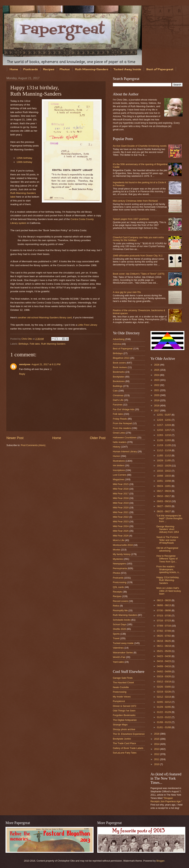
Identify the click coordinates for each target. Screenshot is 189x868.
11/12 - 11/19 (164, 450)
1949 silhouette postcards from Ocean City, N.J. (138, 256)
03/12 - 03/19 (164, 682)
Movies (117, 550)
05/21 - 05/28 (164, 651)
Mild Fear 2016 (121, 489)
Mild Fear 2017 (121, 494)
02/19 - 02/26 (164, 692)
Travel (116, 638)
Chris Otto (27, 339)
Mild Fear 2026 (121, 536)
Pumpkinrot (119, 701)
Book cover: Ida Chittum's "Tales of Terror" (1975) (139, 274)
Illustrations (119, 461)
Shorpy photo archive (124, 729)
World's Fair (119, 657)
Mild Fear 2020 (121, 508)
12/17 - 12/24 (164, 425)
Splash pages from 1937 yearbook (131, 219)
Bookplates (119, 377)
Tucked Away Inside (127, 69)
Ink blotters (119, 465)
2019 (157, 400)
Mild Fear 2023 (121, 521)
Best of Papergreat (123, 349)
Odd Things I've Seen (124, 711)
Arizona (117, 344)
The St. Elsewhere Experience (129, 734)
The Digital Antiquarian (125, 720)
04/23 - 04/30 (164, 656)
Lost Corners (120, 475)
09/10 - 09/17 (164, 496)
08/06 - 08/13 (164, 605)
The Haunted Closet (123, 682)
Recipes (49, 69)
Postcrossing (120, 582)
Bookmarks (119, 372)
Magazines (119, 479)
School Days (119, 624)
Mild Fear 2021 (121, 512)
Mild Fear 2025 (121, 531)
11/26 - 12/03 (164, 440)
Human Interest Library (125, 451)
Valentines (118, 648)
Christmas (118, 395)
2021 (157, 390)
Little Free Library (88, 325)
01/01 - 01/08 (164, 727)
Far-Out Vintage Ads (123, 409)
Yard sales (118, 662)
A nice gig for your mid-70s (127, 292)
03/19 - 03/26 (164, 676)
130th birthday (24, 162)
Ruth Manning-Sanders (92, 69)
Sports (116, 634)
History (117, 447)
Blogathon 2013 (121, 358)
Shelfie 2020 (119, 629)
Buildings (118, 386)
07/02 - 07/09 (164, 631)
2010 (157, 764)
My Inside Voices (122, 697)
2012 (157, 754)
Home (14, 69)
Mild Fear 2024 (121, 526)
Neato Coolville (121, 687)
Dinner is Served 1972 (125, 706)
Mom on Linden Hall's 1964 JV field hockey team (169, 591)
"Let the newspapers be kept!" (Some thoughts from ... (169, 518)
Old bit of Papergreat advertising (167, 549)
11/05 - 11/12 (164, 456)
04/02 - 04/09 (164, 671)
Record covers (120, 601)
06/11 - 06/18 (164, 646)
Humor (116, 456)
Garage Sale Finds (123, 678)
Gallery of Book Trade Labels (128, 748)
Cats (115, 391)
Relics (116, 606)
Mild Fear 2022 (121, 517)
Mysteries (118, 559)
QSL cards (118, 587)
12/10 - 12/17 (164, 430)
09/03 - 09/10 (164, 501)
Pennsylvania (120, 568)
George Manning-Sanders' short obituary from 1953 (168, 529)
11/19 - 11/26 (164, 445)
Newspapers (119, 564)
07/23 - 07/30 (164, 616)
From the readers (122, 428)
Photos (65, 69)
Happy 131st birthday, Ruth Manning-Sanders (168, 580)
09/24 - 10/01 (164, 486)
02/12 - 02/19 (164, 697)
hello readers (120, 442)
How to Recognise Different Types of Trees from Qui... (167, 559)
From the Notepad (122, 423)
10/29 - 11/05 (164, 460)
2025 (157, 370)
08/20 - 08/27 (164, 511)
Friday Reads (120, 419)
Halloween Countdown (125, 437)
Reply (22, 374)
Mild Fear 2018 (121, 498)
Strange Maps (120, 725)
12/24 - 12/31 (164, 420)
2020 (157, 395)
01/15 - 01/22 (164, 717)
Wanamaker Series (123, 653)
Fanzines (118, 405)
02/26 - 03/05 (164, 687)
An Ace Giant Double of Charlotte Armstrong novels (140, 146)
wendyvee (25, 364)
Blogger (160, 861)
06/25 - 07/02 (164, 636)
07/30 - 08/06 (164, 610)
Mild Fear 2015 (121, 484)
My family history (122, 554)
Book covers (119, 363)
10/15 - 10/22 (164, 471)
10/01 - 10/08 (164, 481)
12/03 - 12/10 (164, 435)
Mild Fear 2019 (121, 503)
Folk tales (35, 344)
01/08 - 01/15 (164, 722)
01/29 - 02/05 (164, 707)
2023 (157, 380)
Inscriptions (119, 470)
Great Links (119, 433)
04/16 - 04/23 (164, 661)
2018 (157, 406)
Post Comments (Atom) (33, 445)
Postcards (31, 69)
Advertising (119, 339)
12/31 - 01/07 (164, 415)
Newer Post (15, 438)
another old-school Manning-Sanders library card (45, 317)
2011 (157, 759)
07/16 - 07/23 (164, 621)
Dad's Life (118, 400)
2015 (157, 739)
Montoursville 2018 (123, 545)
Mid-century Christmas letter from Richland (135, 201)
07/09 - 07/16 (164, 626)
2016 (157, 734)
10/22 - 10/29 (164, 466)
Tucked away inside (123, 643)
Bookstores (119, 381)
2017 (157, 410)
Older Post (98, 438)
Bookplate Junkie (122, 739)
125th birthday (24, 158)
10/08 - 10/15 (164, 476)
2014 (157, 744)
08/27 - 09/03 (164, 506)
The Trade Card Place (124, 743)
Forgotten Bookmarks (124, 715)
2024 (157, 375)
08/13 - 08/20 (164, 600)
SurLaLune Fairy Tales (125, 753)
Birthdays (23, 344)
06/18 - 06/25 (164, 641)
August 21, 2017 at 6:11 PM (46, 364)
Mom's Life (119, 540)
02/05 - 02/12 (164, 702)
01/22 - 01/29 (164, 712)
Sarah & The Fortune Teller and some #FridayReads (167, 540)
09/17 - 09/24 (164, 491)
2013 (157, 749)
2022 (157, 385)
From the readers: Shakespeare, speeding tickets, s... (168, 569)
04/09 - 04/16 (164, 666)
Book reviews (120, 367)
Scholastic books (122, 620)
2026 (157, 365)
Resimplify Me (120, 610)
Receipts (117, 592)
